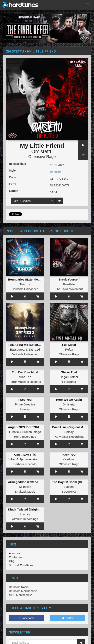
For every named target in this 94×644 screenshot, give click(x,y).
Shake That (69, 372)
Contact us (16, 557)
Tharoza (25, 284)
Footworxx (69, 382)
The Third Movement (69, 289)
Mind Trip (25, 377)
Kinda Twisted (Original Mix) (28, 509)
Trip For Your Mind (25, 372)
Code (12, 177)
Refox (69, 349)
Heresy (25, 409)
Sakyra (69, 487)
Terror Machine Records (25, 382)
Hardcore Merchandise (23, 591)
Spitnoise (25, 487)
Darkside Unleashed (25, 289)
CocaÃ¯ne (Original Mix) (69, 427)
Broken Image (32, 432)
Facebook (26, 618)
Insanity (25, 514)
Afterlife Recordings (25, 519)
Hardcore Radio (19, 587)
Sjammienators (29, 459)
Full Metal (69, 345)
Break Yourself (69, 279)
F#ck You (69, 455)
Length (14, 191)
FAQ (12, 561)
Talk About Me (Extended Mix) (29, 345)
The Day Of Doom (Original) (72, 482)
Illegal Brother (69, 377)
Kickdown (69, 459)
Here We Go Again (69, 400)
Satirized (34, 349)
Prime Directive (25, 404)
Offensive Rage (42, 157)
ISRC (12, 184)
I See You (25, 400)
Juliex (12, 459)
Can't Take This (25, 455)
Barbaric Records (25, 464)
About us (14, 553)
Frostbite (69, 284)
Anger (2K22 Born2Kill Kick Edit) (31, 427)
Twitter (68, 618)
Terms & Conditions (21, 565)
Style (12, 170)
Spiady (69, 432)
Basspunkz (17, 349)
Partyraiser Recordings (69, 437)
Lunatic (14, 432)
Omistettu (42, 151)
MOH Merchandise (21, 595)
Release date (18, 164)
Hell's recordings (25, 437)
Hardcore (56, 172)
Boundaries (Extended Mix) (27, 279)
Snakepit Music (25, 492)
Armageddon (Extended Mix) (28, 482)
